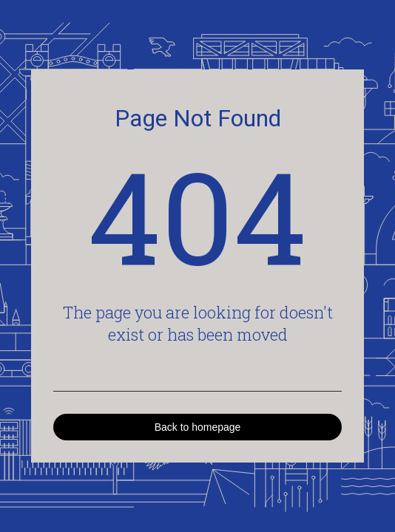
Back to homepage (198, 427)
